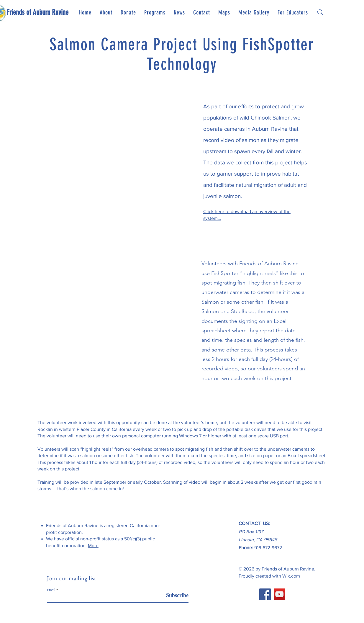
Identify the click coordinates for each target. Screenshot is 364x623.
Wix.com (291, 576)
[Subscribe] (174, 595)
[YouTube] (279, 594)
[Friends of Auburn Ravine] (38, 12)
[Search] (320, 12)
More (93, 546)
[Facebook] (265, 594)
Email (51, 590)
